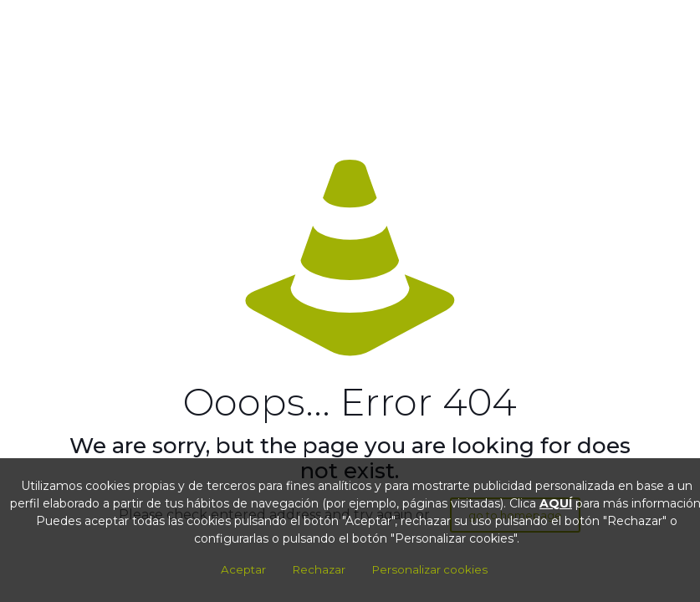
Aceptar (243, 569)
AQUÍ (556, 503)
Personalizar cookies (430, 569)
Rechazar (319, 569)
